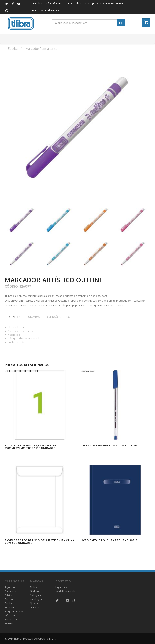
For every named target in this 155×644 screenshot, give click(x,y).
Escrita (9, 603)
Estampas (33, 317)
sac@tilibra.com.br (65, 591)
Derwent (35, 607)
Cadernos (10, 591)
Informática (11, 615)
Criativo (9, 595)
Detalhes (14, 317)
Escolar (9, 599)
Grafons (35, 591)
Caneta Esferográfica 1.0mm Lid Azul (109, 445)
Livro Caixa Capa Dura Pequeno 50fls (109, 540)
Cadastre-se (52, 11)
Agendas (10, 587)
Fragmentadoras (14, 611)
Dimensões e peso (58, 317)
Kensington (36, 599)
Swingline (35, 595)
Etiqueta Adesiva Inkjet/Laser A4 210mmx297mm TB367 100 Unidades (30, 447)
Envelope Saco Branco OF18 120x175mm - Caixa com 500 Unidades (40, 542)
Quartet (34, 603)
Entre (35, 11)
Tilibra (34, 587)
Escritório (10, 607)
